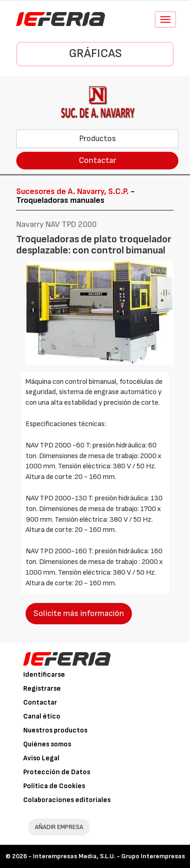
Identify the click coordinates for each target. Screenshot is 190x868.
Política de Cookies (54, 786)
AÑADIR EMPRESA (59, 827)
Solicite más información (79, 613)
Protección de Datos (57, 772)
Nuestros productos (55, 730)
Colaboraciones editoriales (67, 800)
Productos (98, 139)
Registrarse (42, 689)
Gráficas (95, 54)
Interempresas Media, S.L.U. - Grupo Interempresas (109, 856)
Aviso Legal (41, 758)
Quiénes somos (47, 744)
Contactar (98, 160)
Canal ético (42, 716)
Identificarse (44, 675)
